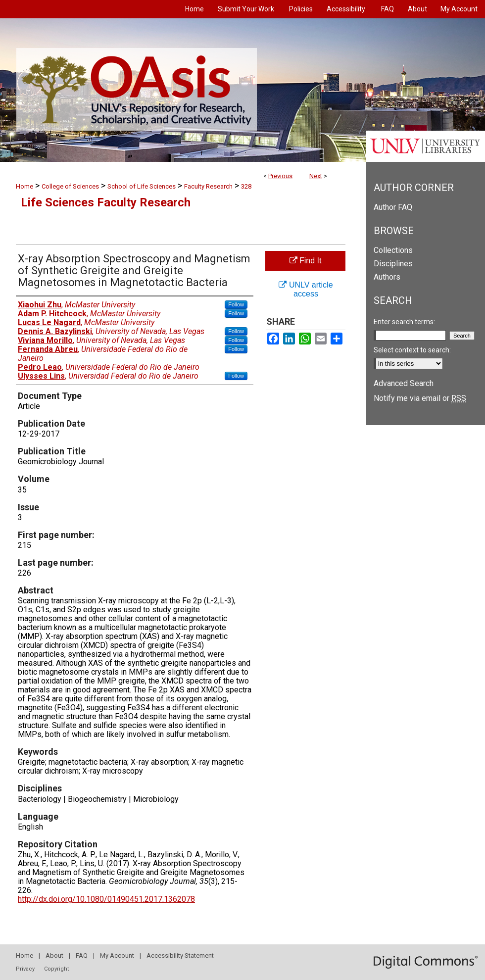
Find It (306, 261)
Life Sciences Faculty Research (106, 202)
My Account (117, 955)
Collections (393, 250)
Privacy (25, 969)
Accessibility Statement (180, 955)
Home (24, 186)
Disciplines (393, 264)
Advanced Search (404, 383)
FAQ (82, 955)
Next (316, 176)
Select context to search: (412, 350)
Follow (236, 304)
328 (246, 186)
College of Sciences (70, 186)
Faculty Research (208, 186)
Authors (387, 277)
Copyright (56, 969)
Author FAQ (393, 207)
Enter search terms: (404, 322)
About (54, 955)
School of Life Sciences (142, 186)
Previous (280, 176)
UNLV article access (306, 289)
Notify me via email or (420, 398)
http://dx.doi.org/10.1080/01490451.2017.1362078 (106, 899)
